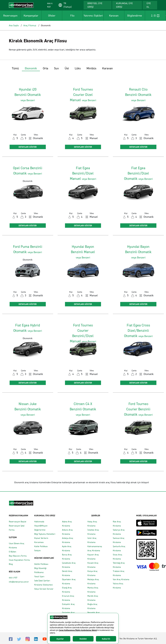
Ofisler (52, 16)
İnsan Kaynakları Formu (19, 560)
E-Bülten (12, 552)
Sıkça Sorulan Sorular (44, 589)
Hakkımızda (39, 522)
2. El (155, 16)
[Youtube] (45, 639)
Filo (72, 16)
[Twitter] (19, 639)
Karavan (114, 16)
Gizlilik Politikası (41, 564)
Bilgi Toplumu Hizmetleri (45, 534)
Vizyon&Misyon (41, 526)
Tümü (15, 68)
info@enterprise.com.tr (19, 582)
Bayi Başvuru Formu (18, 556)
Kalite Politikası (41, 546)
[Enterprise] (21, 5)
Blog (11, 564)
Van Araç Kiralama (121, 579)
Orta (45, 68)
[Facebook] (11, 639)
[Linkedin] (36, 639)
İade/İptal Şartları (42, 581)
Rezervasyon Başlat (18, 522)
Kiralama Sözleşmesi (43, 585)
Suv (56, 68)
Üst (67, 68)
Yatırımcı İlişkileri (93, 16)
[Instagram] (28, 639)
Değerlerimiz (40, 530)
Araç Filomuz (30, 25)
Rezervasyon (10, 16)
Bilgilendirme (135, 16)
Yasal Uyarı (39, 577)
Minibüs (91, 68)
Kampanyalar (31, 16)
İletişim (37, 551)
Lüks (78, 68)
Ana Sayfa (14, 25)
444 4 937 (13, 578)
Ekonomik (31, 68)
